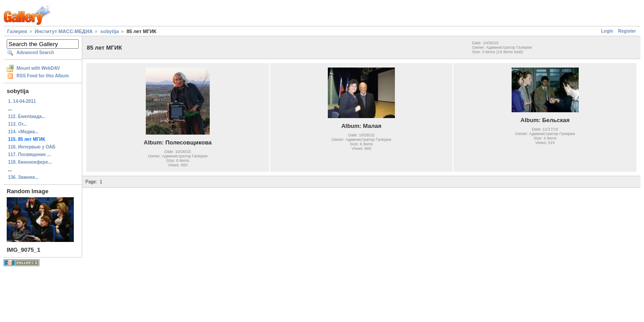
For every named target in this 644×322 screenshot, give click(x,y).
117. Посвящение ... (30, 155)
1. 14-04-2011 (22, 101)
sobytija (110, 31)
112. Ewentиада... (27, 117)
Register (627, 31)
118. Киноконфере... (30, 162)
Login (607, 31)
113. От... (17, 124)
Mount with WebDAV (38, 68)
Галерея (17, 31)
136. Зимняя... (23, 177)
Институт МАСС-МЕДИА (64, 31)
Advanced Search (35, 53)
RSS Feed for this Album (43, 76)
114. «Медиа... (23, 132)
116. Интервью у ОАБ (32, 147)
